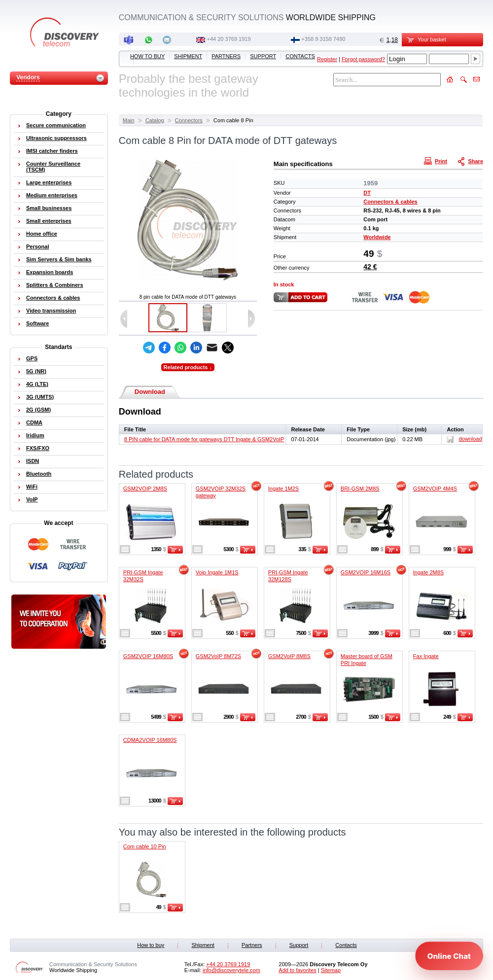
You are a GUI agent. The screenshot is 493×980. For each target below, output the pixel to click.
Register (327, 59)
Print (437, 161)
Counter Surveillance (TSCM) (53, 167)
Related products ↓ (188, 367)
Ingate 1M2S (283, 489)
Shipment (188, 56)
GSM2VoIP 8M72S (218, 656)
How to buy (147, 56)
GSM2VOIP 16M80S (148, 656)
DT (367, 193)
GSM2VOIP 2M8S (145, 489)
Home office (42, 234)
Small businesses (49, 208)
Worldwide (377, 237)
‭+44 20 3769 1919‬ (229, 39)
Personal (37, 246)
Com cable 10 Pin (145, 846)
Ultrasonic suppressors (56, 138)
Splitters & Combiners (55, 285)
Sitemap (331, 970)
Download (150, 392)
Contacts (300, 56)
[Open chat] (449, 956)
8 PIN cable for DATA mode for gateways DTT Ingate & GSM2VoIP (204, 439)
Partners (226, 56)
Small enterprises (49, 221)
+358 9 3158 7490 (323, 39)
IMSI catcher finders (52, 151)
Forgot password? (363, 59)
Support (263, 56)
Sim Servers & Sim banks (59, 259)
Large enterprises (49, 182)
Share (471, 161)
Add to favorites (297, 970)
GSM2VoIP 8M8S (289, 656)
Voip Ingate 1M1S (217, 572)
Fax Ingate (426, 656)
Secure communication (56, 125)
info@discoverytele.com (231, 970)
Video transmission (51, 311)
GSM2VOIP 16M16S (366, 572)
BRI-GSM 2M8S (360, 489)
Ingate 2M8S (428, 572)
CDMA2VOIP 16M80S (150, 740)
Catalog (155, 120)
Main (129, 120)
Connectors (189, 120)
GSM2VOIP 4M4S (435, 489)
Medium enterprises (52, 195)
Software (37, 323)
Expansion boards (50, 272)
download (464, 439)
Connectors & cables (390, 202)
